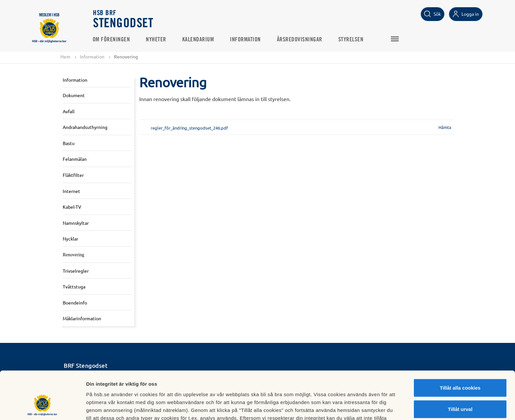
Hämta (445, 127)
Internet (71, 191)
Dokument (74, 95)
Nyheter (157, 40)
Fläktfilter (73, 175)
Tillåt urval (460, 369)
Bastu (69, 143)
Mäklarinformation (82, 319)
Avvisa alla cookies (460, 391)
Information (246, 40)
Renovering (73, 255)
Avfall (69, 111)
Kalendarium (199, 40)
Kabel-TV (72, 207)
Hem (65, 56)
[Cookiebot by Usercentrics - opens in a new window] (43, 407)
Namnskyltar (76, 223)
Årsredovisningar (300, 40)
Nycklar (70, 239)
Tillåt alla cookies (460, 348)
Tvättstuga (74, 286)
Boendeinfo (75, 303)
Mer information (349, 407)
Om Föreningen (112, 40)
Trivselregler (76, 271)
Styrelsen (352, 40)
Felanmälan (75, 159)
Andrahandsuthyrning (85, 127)
